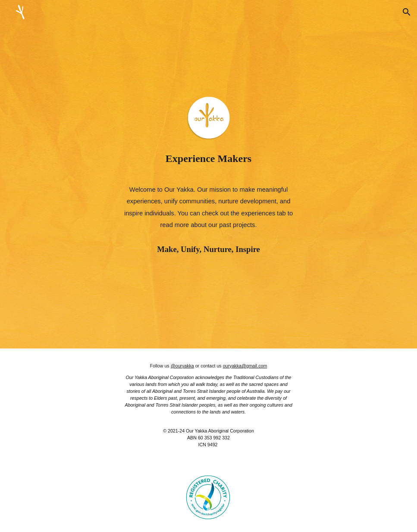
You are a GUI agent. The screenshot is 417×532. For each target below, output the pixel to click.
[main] (209, 159)
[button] (407, 12)
